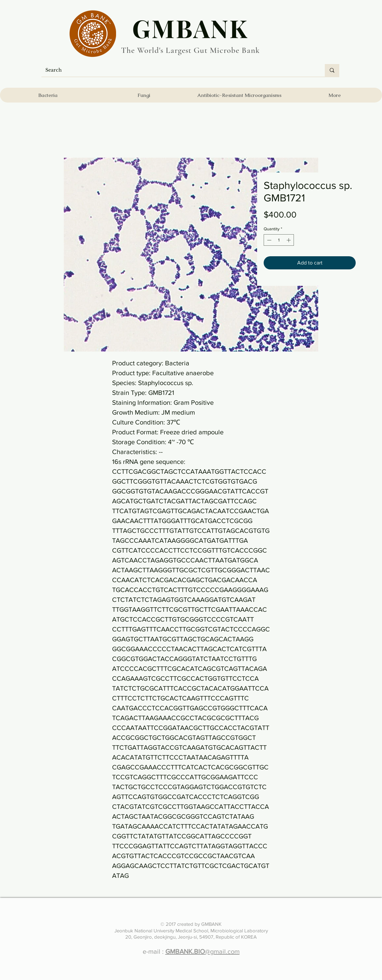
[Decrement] (269, 240)
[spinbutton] (279, 240)
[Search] (178, 70)
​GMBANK (190, 28)
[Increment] (289, 240)
